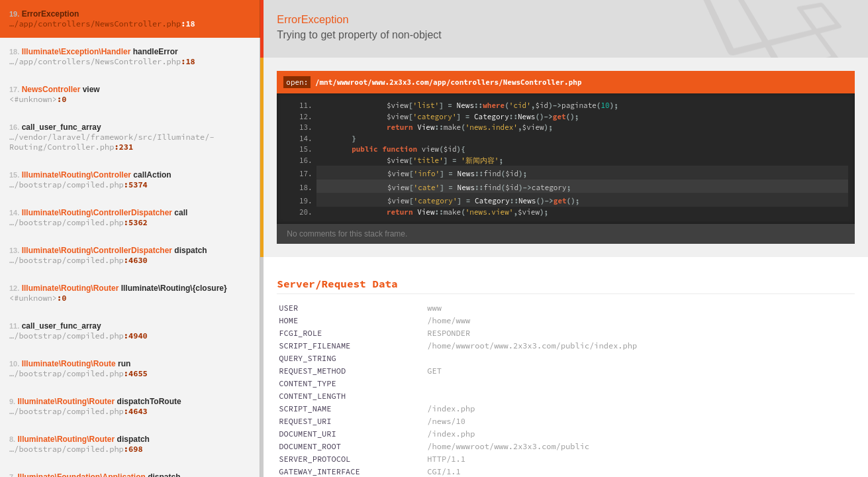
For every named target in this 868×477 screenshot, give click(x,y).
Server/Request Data (337, 284)
